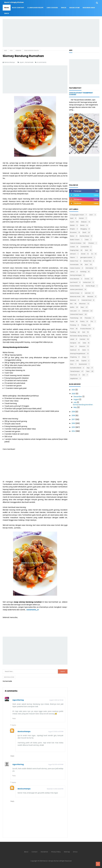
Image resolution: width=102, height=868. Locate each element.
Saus (72, 346)
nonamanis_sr (32, 610)
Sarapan (73, 343)
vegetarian (74, 378)
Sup (88, 368)
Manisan (73, 300)
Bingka (72, 229)
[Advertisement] (51, 33)
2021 (73, 390)
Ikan (87, 265)
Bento (82, 225)
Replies (14, 725)
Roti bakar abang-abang (79, 336)
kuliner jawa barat (76, 289)
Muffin (72, 307)
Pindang (73, 325)
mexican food (86, 300)
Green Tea (87, 261)
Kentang (83, 272)
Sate (84, 343)
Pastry (82, 321)
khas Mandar (75, 279)
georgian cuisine (86, 257)
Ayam (22, 62)
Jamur (72, 272)
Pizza (72, 329)
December (78, 397)
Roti (84, 332)
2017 (73, 419)
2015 (73, 427)
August (76, 399)
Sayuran (82, 346)
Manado (90, 297)
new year (73, 311)
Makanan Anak (75, 297)
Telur (88, 371)
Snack (72, 361)
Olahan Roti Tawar (76, 314)
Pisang (84, 325)
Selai (84, 350)
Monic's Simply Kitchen (51, 861)
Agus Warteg (18, 700)
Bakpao (84, 222)
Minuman (82, 304)
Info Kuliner (90, 268)
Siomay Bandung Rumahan (83, 405)
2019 (73, 412)
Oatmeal (86, 311)
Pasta (72, 321)
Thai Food (74, 375)
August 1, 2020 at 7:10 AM (56, 700)
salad (72, 339)
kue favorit (74, 282)
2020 (74, 394)
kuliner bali (87, 282)
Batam (72, 225)
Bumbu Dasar (85, 236)
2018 (73, 416)
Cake (87, 240)
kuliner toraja (75, 293)
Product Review (86, 329)
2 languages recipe (77, 215)
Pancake (88, 318)
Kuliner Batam (75, 286)
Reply (14, 718)
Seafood (73, 350)
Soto (72, 364)
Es (92, 254)
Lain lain (88, 293)
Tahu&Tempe (75, 371)
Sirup (84, 357)
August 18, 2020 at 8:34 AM (56, 764)
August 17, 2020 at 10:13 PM (56, 732)
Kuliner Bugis (90, 286)
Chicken (91, 243)
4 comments (42, 62)
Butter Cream (75, 240)
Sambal (82, 339)
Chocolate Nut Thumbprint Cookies (81, 94)
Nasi (82, 307)
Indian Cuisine (75, 268)
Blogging (84, 229)
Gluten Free (74, 261)
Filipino (73, 257)
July (75, 402)
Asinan (81, 218)
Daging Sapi (74, 250)
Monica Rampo (24, 732)
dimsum (73, 254)
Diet (87, 250)
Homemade (29, 62)
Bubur (72, 236)
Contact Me (85, 247)
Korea (87, 279)
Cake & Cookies (76, 243)
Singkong (73, 357)
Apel (72, 218)
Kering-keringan (76, 275)
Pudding (73, 332)
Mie (71, 304)
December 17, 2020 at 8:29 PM (55, 789)
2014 (73, 431)
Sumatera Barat (76, 368)
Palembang (74, 318)
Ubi (84, 375)
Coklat (72, 247)
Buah (84, 232)
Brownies (73, 232)
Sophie (84, 361)
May (75, 407)
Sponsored (83, 364)
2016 (73, 423)
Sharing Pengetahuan (78, 354)
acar (91, 215)
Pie (92, 321)
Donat (83, 254)
